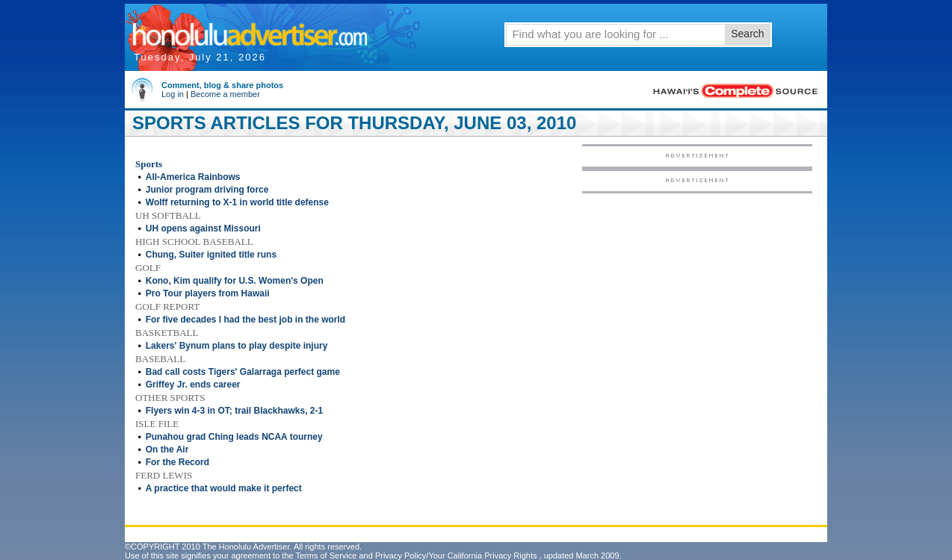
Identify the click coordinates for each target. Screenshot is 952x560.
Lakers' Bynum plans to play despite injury (237, 346)
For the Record (177, 462)
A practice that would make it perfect (224, 488)
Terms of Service (326, 556)
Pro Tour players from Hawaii (208, 293)
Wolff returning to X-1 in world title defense (237, 202)
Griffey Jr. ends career (193, 385)
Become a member (225, 94)
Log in (173, 94)
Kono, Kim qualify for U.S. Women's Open (235, 281)
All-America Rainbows (193, 177)
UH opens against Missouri (203, 228)
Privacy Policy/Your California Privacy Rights (456, 556)
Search (747, 34)
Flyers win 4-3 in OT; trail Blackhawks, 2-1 (234, 411)
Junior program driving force (207, 190)
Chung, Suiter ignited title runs (211, 255)
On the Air (167, 449)
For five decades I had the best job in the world (245, 320)
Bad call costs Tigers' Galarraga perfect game (243, 372)
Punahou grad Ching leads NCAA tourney (234, 437)
